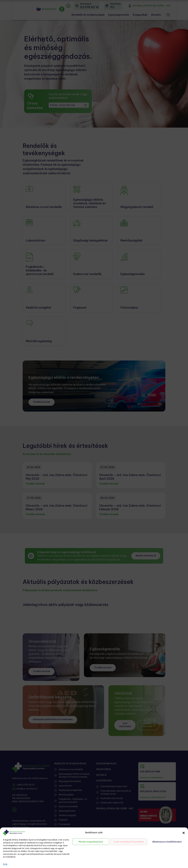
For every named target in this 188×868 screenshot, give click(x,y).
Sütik (5, 864)
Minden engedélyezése (91, 842)
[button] (184, 833)
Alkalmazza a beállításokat (167, 842)
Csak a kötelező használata (129, 842)
